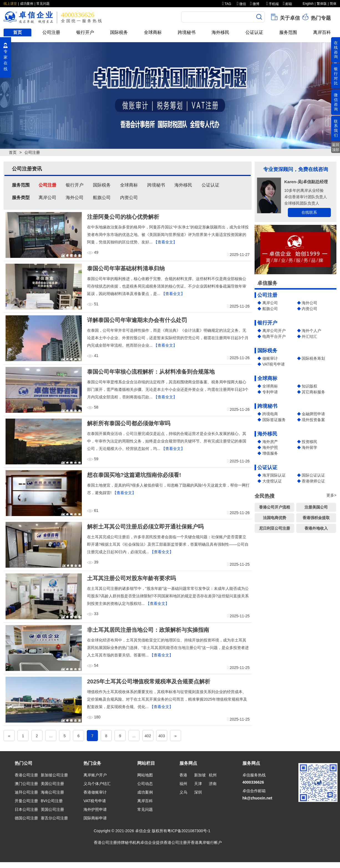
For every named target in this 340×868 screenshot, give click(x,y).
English (308, 4)
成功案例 (27, 4)
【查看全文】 (165, 242)
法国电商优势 (275, 518)
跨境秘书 (187, 32)
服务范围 (288, 32)
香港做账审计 (95, 792)
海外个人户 (311, 331)
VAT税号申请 (274, 364)
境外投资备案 (313, 420)
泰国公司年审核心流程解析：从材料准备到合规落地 (151, 372)
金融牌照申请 (313, 414)
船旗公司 (270, 309)
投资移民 (309, 442)
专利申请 (270, 392)
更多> (331, 495)
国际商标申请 (95, 818)
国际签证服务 (274, 420)
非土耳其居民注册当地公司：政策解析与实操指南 (148, 630)
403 (162, 736)
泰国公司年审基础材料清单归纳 (126, 268)
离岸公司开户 (274, 331)
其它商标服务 (313, 392)
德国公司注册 (26, 818)
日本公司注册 (26, 809)
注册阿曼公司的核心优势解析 (123, 217)
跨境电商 (270, 414)
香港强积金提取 (316, 518)
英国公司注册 (52, 809)
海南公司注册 (52, 792)
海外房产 (270, 442)
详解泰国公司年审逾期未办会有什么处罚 (137, 320)
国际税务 (119, 32)
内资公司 (309, 309)
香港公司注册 (26, 775)
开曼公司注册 (26, 801)
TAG (227, 4)
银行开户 (85, 32)
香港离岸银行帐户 (206, 842)
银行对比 (336, 76)
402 (148, 736)
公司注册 (51, 32)
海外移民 (220, 32)
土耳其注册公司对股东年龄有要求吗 (131, 578)
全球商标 (153, 32)
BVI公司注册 (52, 801)
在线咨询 (336, 50)
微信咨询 (336, 102)
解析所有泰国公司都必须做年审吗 (129, 423)
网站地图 (145, 775)
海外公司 (309, 303)
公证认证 (254, 32)
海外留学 (309, 447)
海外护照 (270, 447)
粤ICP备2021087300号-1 (189, 831)
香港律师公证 (313, 481)
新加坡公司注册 (54, 775)
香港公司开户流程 (275, 507)
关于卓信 (285, 17)
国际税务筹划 (313, 358)
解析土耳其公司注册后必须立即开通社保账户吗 (145, 527)
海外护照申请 (95, 809)
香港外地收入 (316, 528)
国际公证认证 (313, 475)
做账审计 (270, 358)
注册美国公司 (316, 507)
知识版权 (309, 386)
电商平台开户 (274, 336)
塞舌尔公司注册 (54, 818)
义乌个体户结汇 (97, 784)
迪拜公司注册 (26, 792)
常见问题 (43, 4)
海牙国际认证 (274, 475)
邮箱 (287, 4)
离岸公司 (270, 303)
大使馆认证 (272, 481)
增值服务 (270, 453)
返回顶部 (336, 147)
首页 (17, 32)
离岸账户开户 (95, 775)
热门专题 (316, 17)
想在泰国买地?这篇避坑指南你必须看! (134, 475)
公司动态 (145, 784)
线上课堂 (10, 4)
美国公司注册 (52, 784)
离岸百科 (322, 32)
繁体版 (322, 4)
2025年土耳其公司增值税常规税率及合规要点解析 (149, 681)
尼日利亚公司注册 (275, 528)
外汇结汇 (309, 336)
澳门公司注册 (26, 784)
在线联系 (309, 212)
